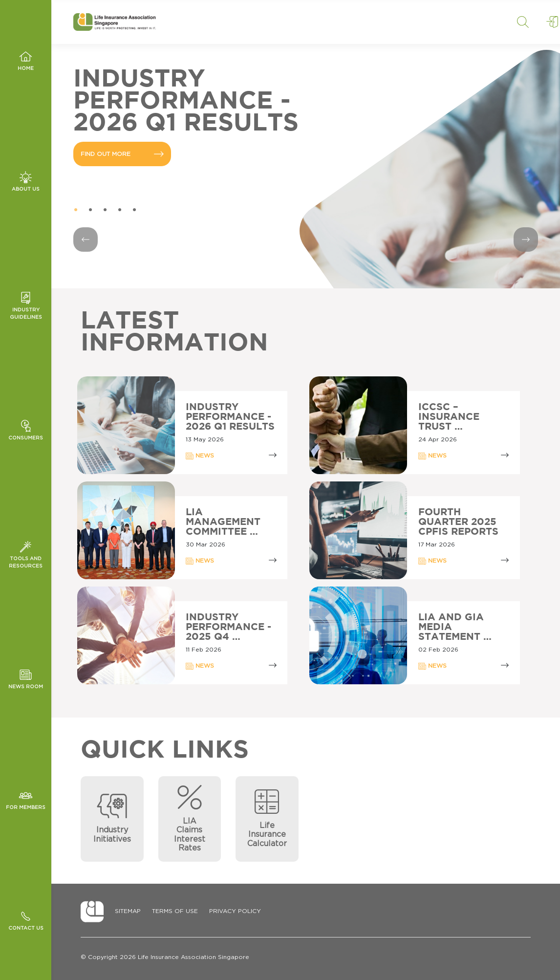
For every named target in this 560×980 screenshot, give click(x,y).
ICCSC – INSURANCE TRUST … (449, 417)
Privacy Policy (235, 911)
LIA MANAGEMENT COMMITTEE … (223, 522)
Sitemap (128, 911)
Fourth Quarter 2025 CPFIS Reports (458, 522)
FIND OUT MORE (122, 154)
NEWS (200, 456)
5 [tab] (134, 210)
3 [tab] (105, 210)
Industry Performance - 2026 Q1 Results (230, 417)
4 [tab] (120, 210)
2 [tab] (90, 210)
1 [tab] (76, 210)
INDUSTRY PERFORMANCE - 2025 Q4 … (228, 627)
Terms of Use (175, 911)
